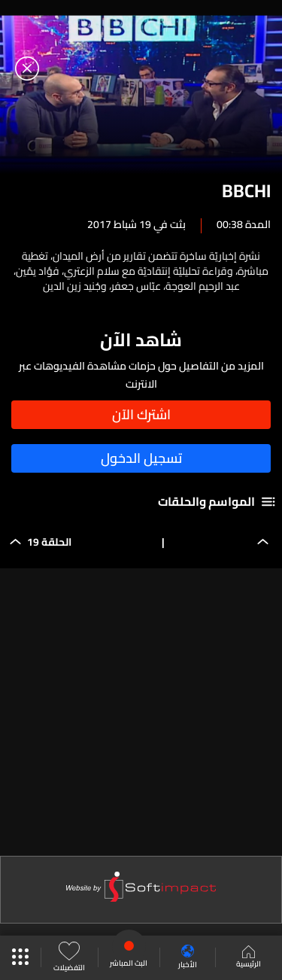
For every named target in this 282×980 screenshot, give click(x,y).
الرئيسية (249, 958)
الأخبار (188, 958)
